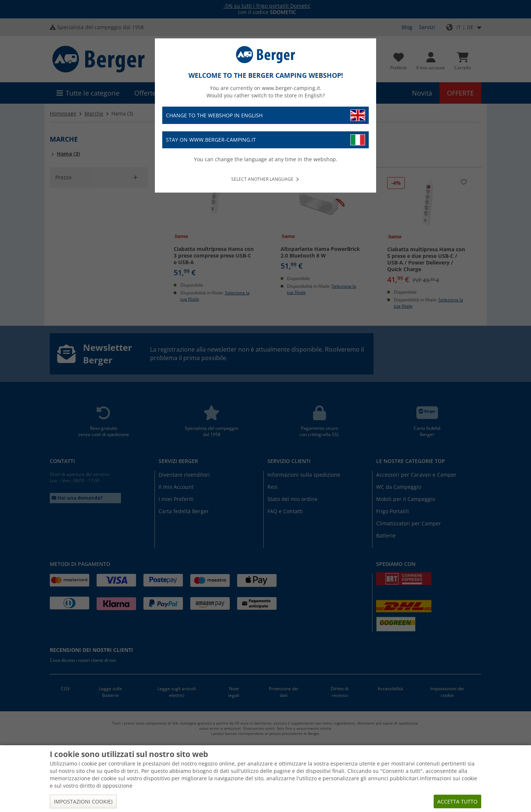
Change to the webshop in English (265, 115)
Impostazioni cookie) (83, 801)
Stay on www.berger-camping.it (265, 140)
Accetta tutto (457, 801)
